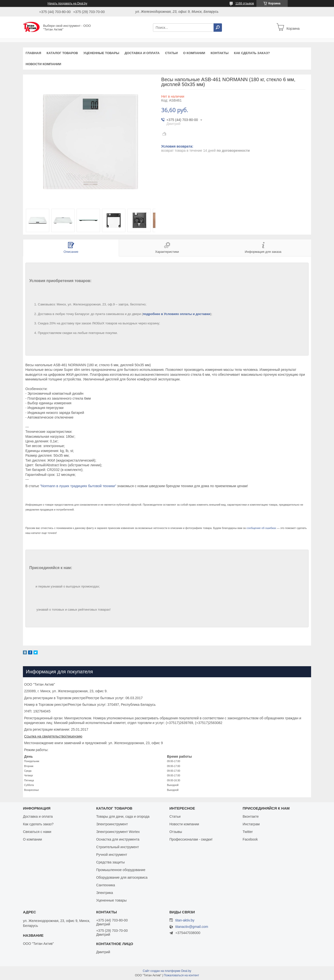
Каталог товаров (62, 53)
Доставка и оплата (142, 53)
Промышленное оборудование (121, 870)
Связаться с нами (37, 832)
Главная (33, 53)
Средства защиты (110, 862)
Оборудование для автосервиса (122, 877)
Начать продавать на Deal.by (67, 3)
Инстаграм (251, 824)
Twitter (248, 832)
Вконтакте (251, 816)
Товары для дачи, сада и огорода (123, 816)
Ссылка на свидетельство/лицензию (53, 736)
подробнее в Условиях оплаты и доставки (177, 314)
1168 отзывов (245, 3)
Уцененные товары (101, 53)
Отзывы (176, 832)
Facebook (250, 839)
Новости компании (43, 64)
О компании (194, 53)
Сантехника (105, 885)
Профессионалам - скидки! (191, 839)
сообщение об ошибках (261, 528)
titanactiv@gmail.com (192, 927)
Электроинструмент (112, 824)
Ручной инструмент (112, 855)
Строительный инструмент (117, 847)
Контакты (220, 53)
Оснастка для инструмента (118, 839)
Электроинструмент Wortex (118, 832)
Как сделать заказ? (252, 53)
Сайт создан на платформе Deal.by (167, 971)
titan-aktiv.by (185, 920)
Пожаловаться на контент (181, 975)
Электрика (104, 893)
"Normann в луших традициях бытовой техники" (78, 486)
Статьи (171, 53)
